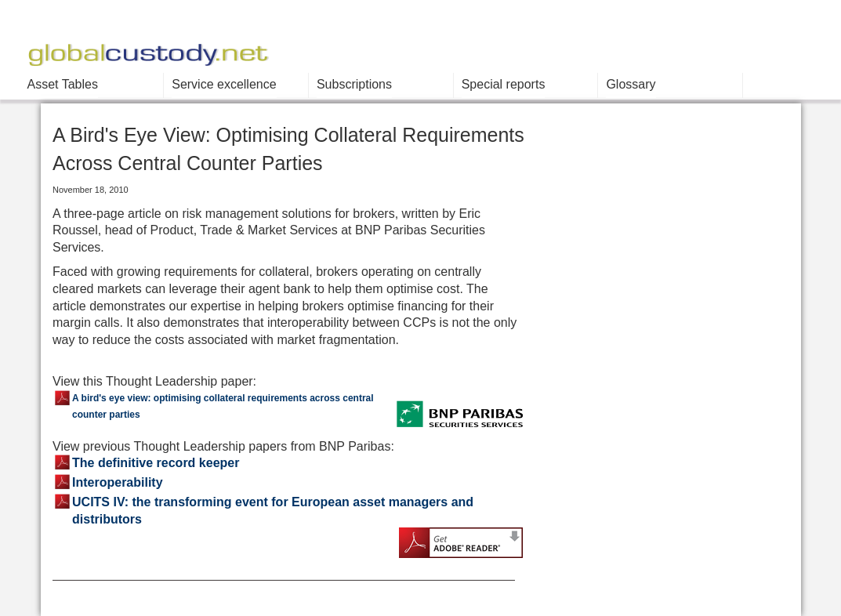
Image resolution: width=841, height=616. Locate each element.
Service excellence (224, 84)
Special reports (504, 84)
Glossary (631, 84)
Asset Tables (63, 84)
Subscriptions (354, 84)
